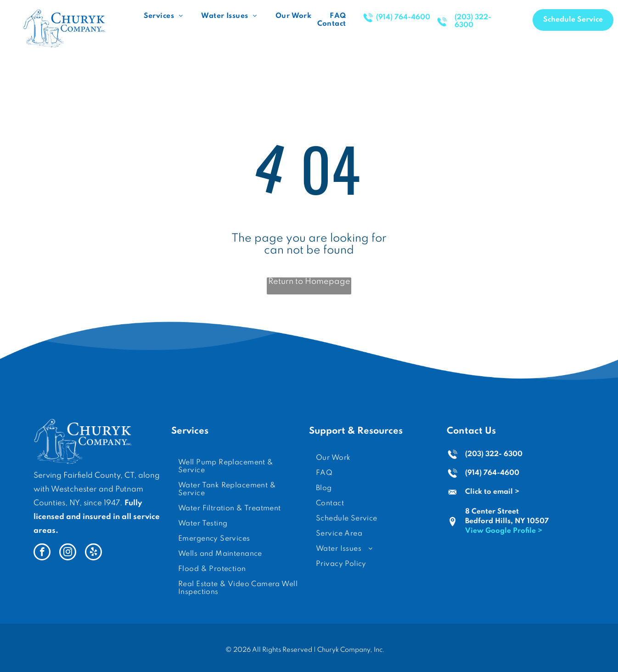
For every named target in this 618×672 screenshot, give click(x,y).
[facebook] (42, 553)
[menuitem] (163, 16)
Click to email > (492, 492)
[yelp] (93, 553)
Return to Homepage (309, 282)
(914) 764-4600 (492, 473)
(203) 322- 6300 (494, 454)
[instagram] (68, 553)
